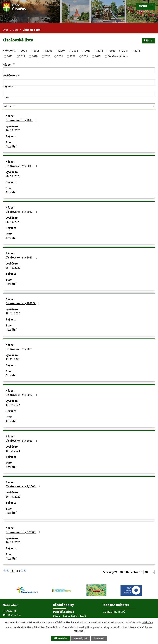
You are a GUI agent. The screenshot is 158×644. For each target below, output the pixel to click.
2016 (137, 51)
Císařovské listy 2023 (22, 441)
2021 (60, 56)
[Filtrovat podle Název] (79, 70)
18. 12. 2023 (13, 451)
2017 (10, 56)
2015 (125, 51)
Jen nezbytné (80, 638)
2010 (88, 51)
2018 (22, 56)
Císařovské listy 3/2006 (23, 532)
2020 (47, 56)
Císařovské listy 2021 (22, 349)
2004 (24, 51)
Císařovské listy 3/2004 (23, 486)
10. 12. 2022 (13, 405)
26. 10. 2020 (13, 130)
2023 (72, 56)
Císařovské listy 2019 (22, 212)
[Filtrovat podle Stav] (79, 106)
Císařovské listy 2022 (22, 395)
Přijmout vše (60, 638)
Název (8, 65)
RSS (149, 41)
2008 (75, 51)
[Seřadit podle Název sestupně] (14, 65)
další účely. (148, 622)
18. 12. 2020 (13, 314)
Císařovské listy (118, 56)
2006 (49, 51)
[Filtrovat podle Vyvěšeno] (79, 83)
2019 (35, 56)
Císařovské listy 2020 (22, 258)
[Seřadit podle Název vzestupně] (14, 63)
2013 (112, 51)
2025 (98, 56)
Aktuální (11, 147)
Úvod (6, 30)
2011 (100, 51)
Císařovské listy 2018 (22, 166)
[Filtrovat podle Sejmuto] (79, 94)
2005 (37, 51)
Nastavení (99, 638)
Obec (15, 30)
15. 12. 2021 (13, 359)
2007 (62, 51)
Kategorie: (9, 51)
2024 (85, 56)
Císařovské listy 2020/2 (23, 303)
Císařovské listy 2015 (22, 120)
